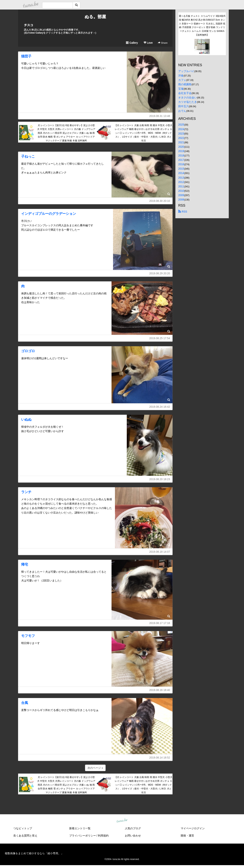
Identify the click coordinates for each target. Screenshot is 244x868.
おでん (182, 111)
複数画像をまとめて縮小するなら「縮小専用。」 (34, 853)
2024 (181, 129)
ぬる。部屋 (95, 17)
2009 (181, 195)
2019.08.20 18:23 (160, 479)
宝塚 (181, 89)
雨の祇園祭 (185, 84)
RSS (183, 212)
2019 (181, 151)
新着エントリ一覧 (80, 828)
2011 (181, 186)
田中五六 (184, 106)
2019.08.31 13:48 (160, 116)
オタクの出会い (188, 97)
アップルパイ (186, 71)
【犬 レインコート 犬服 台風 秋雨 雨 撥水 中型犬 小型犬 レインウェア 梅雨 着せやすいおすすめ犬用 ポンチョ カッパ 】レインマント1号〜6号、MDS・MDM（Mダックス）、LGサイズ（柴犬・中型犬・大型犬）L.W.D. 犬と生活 (143, 133)
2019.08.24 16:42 (160, 407)
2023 (181, 134)
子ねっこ (28, 156)
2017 (181, 160)
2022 (181, 138)
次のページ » (95, 768)
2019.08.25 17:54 (160, 338)
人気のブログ (133, 828)
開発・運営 (187, 836)
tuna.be (122, 820)
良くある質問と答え (25, 836)
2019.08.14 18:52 (160, 758)
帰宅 (25, 564)
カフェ (182, 80)
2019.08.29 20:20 (160, 273)
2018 (181, 155)
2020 (181, 147)
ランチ (26, 492)
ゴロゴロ (28, 351)
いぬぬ (26, 420)
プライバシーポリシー (83, 836)
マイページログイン (193, 828)
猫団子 (26, 56)
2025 (181, 125)
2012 (181, 182)
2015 (181, 169)
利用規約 (103, 836)
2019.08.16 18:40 (160, 690)
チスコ (29, 25)
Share (163, 43)
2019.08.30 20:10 (160, 201)
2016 (181, 164)
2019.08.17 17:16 (160, 623)
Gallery (132, 43)
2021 (181, 142)
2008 (181, 200)
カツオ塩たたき (188, 102)
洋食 (181, 76)
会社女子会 (185, 93)
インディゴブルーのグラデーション (49, 214)
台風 (25, 703)
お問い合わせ (133, 836)
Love (148, 43)
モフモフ (28, 636)
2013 (181, 178)
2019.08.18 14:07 (160, 552)
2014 (181, 173)
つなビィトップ (23, 828)
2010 (181, 191)
